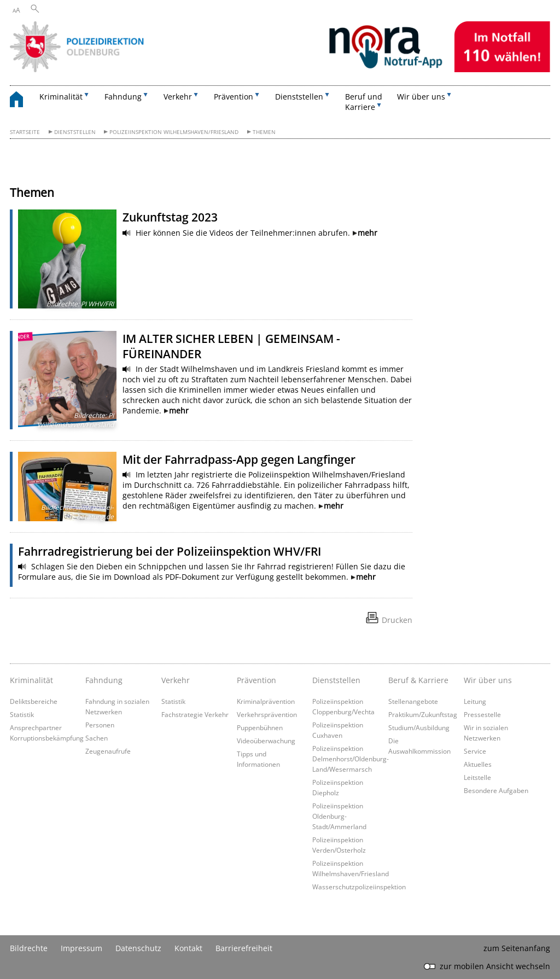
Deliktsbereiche (34, 701)
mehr (367, 233)
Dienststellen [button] (299, 97)
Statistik (22, 714)
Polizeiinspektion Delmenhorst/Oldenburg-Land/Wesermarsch (351, 759)
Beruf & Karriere (418, 680)
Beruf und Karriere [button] (364, 102)
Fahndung (104, 680)
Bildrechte (29, 948)
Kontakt (188, 948)
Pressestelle (482, 714)
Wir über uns (488, 680)
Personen (100, 725)
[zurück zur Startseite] (22, 101)
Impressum (81, 948)
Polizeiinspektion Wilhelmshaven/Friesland (174, 132)
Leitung (475, 701)
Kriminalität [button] (61, 97)
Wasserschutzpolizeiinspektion (359, 887)
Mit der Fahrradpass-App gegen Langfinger (239, 459)
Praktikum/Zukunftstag (423, 714)
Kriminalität (31, 680)
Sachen (97, 738)
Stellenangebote (413, 701)
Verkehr (176, 680)
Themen (264, 132)
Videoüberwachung (266, 741)
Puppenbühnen (260, 727)
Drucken (397, 620)
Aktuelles (478, 764)
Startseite (25, 132)
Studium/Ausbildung (419, 727)
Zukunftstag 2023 (170, 217)
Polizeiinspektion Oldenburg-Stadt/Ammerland (339, 816)
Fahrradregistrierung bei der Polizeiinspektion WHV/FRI (170, 551)
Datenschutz (138, 948)
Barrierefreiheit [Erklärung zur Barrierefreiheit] (244, 948)
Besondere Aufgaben (496, 790)
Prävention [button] (234, 97)
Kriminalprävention (266, 701)
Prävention (256, 680)
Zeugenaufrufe (108, 751)
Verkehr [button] (178, 97)
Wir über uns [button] (421, 97)
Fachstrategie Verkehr (195, 714)
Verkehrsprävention (267, 714)
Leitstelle (477, 777)
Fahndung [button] (123, 97)
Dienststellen (75, 132)
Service (475, 751)
